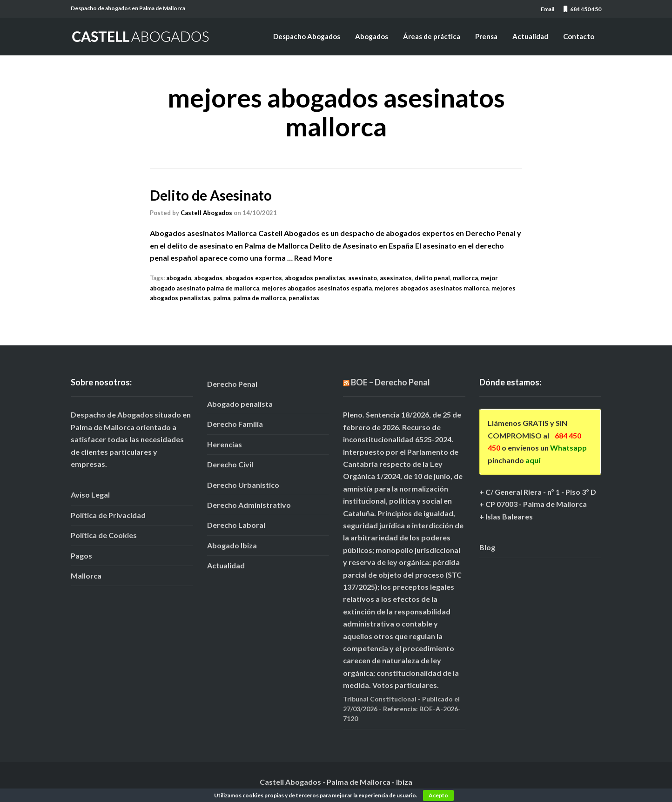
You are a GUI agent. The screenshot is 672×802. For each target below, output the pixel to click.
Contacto (579, 36)
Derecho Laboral (236, 525)
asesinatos (396, 278)
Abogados (372, 36)
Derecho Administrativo (249, 504)
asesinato (363, 278)
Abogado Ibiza (232, 545)
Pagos (81, 555)
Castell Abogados (206, 212)
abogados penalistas (315, 278)
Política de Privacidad (108, 515)
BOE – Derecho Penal (390, 382)
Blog (487, 547)
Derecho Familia (235, 424)
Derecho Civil (230, 464)
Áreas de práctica (432, 36)
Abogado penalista (240, 404)
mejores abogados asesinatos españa (317, 288)
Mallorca (86, 575)
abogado (179, 278)
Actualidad (530, 36)
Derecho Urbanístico (243, 484)
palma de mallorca (259, 298)
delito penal (432, 278)
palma (222, 298)
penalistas (304, 298)
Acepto (438, 795)
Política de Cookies (104, 535)
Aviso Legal (90, 495)
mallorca (465, 278)
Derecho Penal (232, 383)
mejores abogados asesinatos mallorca (432, 288)
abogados (208, 278)
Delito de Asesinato (211, 195)
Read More (313, 257)
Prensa (486, 36)
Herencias (225, 444)
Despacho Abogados (307, 36)
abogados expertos (254, 278)
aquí (533, 460)
